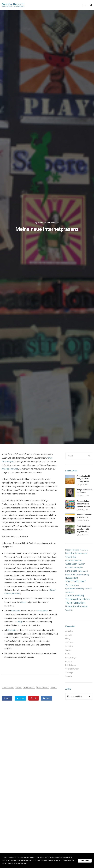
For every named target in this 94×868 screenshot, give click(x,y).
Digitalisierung (8, 687)
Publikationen (71, 665)
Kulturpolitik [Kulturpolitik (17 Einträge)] (71, 571)
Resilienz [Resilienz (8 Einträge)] (88, 589)
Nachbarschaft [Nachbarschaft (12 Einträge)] (72, 578)
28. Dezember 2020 (51, 223)
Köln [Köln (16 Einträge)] (73, 575)
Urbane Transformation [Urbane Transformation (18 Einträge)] (77, 607)
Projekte (12, 630)
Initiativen (69, 643)
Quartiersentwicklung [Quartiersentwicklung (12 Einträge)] (75, 589)
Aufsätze (16, 594)
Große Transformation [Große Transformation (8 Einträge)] (73, 561)
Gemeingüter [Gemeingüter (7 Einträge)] (83, 554)
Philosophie (42, 611)
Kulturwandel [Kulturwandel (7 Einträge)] (83, 571)
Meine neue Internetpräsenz (47, 229)
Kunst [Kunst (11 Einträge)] (68, 575)
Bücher (52, 590)
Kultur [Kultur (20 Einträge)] (82, 564)
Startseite (16, 611)
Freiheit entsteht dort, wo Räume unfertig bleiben (83, 479)
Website (54, 687)
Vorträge (69, 673)
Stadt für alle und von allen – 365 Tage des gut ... (84, 529)
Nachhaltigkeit (29, 687)
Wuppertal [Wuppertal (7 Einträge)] (69, 610)
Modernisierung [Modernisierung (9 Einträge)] (83, 575)
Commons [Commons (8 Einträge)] (84, 550)
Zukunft (69, 677)
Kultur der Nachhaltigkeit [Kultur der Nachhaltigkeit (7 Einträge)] (74, 568)
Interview (69, 646)
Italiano (68, 650)
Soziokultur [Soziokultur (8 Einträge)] (70, 592)
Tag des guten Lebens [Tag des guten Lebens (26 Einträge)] (77, 599)
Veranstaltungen (72, 669)
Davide (40, 223)
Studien (8, 594)
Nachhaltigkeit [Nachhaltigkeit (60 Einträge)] (76, 582)
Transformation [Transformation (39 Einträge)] (75, 603)
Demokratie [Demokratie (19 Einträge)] (71, 554)
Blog (20, 622)
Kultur (19, 687)
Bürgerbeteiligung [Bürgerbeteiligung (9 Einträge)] (72, 550)
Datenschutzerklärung (20, 863)
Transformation (43, 687)
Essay (68, 639)
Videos (23, 602)
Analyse (69, 635)
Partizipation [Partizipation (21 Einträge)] (72, 585)
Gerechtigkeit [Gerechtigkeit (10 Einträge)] (71, 557)
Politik (68, 654)
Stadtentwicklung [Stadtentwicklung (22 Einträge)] (75, 596)
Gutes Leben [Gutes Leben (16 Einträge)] (71, 564)
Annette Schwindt (10, 469)
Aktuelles (69, 631)
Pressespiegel (71, 658)
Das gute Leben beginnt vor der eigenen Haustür (83, 504)
